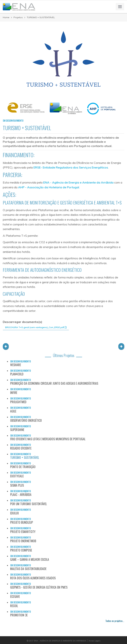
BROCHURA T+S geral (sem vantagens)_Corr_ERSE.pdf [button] (36, 327)
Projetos (18, 17)
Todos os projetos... (115, 621)
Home (6, 17)
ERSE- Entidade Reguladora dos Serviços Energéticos (71, 167)
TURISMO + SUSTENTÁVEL (41, 17)
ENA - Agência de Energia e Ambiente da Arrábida (78, 182)
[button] (6, 346)
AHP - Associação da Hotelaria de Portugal (49, 187)
